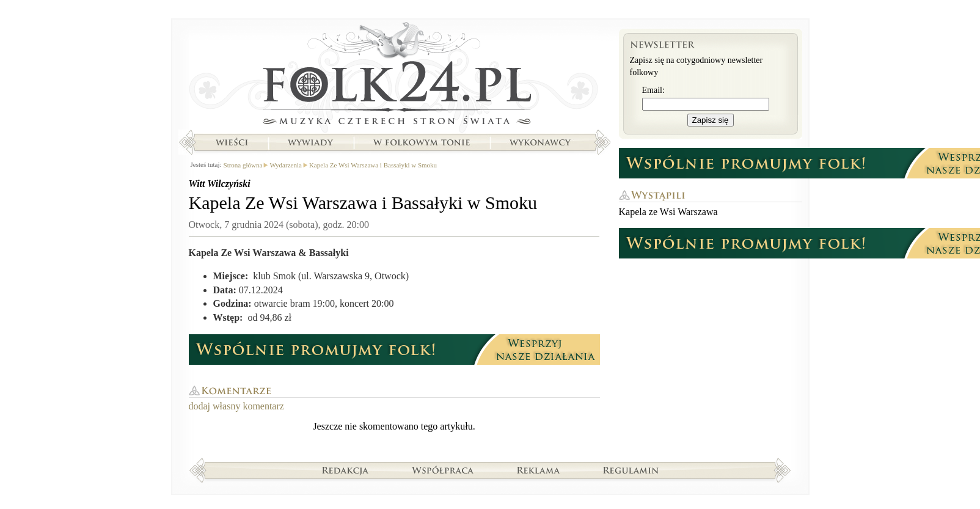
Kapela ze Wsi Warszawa (668, 212)
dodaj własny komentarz (236, 406)
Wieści (232, 142)
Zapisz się (711, 120)
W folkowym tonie (421, 142)
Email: (653, 90)
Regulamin (631, 470)
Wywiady (310, 142)
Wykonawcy (541, 142)
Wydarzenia (285, 165)
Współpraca (443, 470)
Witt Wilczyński (220, 184)
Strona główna (394, 76)
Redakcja (346, 470)
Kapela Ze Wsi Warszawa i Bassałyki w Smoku (373, 165)
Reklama (539, 470)
